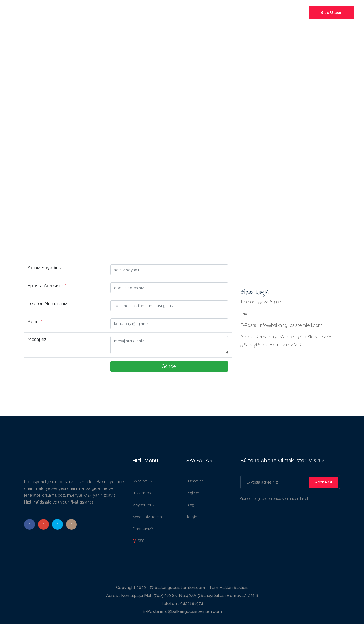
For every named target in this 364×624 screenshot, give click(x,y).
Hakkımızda (142, 493)
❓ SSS (138, 541)
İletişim (192, 517)
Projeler (193, 493)
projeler (203, 13)
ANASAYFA (142, 481)
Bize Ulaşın (331, 13)
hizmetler (178, 13)
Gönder (169, 366)
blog (223, 13)
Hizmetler (195, 481)
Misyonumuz (143, 505)
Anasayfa (125, 13)
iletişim (241, 13)
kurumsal (151, 13)
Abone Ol (324, 482)
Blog (190, 505)
